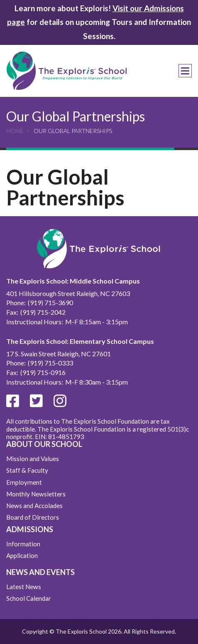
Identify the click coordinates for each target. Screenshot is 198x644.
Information (23, 544)
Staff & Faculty (27, 470)
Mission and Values (33, 459)
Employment (24, 482)
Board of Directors (33, 517)
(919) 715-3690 (50, 302)
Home (15, 131)
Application (22, 555)
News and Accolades (34, 506)
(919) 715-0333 (50, 363)
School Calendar (29, 598)
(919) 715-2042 (43, 312)
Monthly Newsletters (36, 494)
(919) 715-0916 (43, 372)
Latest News (24, 587)
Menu (185, 71)
